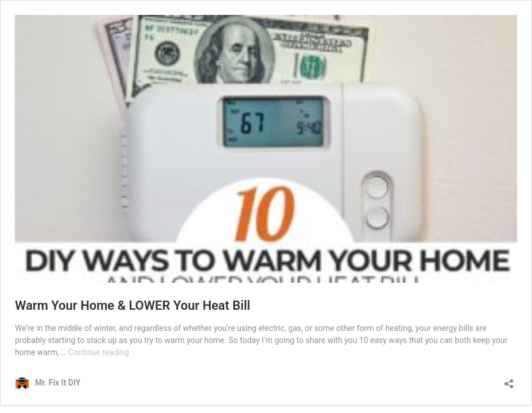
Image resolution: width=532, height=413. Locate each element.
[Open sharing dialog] (509, 380)
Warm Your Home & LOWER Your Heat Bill (133, 305)
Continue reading (99, 352)
